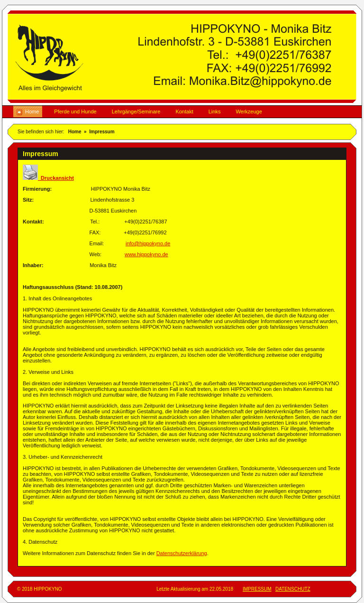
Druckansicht (48, 178)
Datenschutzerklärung (182, 553)
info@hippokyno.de (148, 243)
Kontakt (184, 111)
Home (32, 111)
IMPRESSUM (257, 589)
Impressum (102, 132)
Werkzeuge (249, 111)
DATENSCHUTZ (293, 589)
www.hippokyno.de (146, 254)
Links (215, 111)
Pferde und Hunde (75, 111)
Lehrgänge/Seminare (136, 111)
